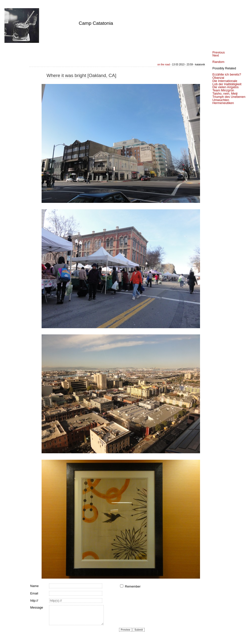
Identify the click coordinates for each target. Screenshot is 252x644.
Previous (219, 52)
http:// (34, 601)
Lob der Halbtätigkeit (227, 84)
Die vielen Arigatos (226, 87)
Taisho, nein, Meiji (225, 94)
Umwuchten (221, 100)
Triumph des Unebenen (229, 97)
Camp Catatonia (96, 23)
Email (34, 593)
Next (216, 55)
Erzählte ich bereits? (227, 74)
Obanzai (218, 78)
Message (37, 607)
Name (34, 586)
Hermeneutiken (223, 103)
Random (218, 62)
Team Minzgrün (223, 90)
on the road (164, 65)
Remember (133, 586)
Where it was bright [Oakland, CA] (81, 75)
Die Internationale (225, 81)
